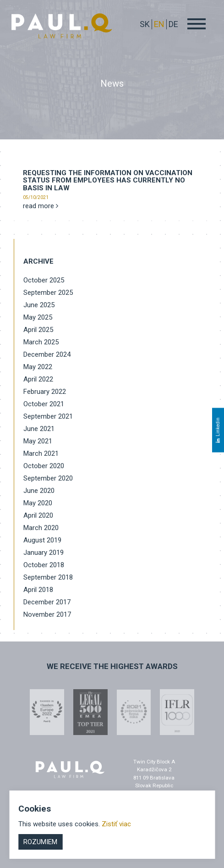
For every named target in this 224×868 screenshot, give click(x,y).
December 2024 (47, 354)
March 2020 (41, 528)
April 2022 (38, 379)
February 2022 (45, 392)
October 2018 (44, 565)
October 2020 (44, 466)
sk (145, 24)
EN (159, 24)
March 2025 (41, 342)
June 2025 (39, 305)
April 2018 (38, 590)
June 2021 (39, 429)
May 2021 (38, 441)
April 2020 (38, 515)
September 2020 (48, 478)
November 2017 (47, 614)
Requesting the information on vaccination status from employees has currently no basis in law (108, 180)
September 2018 (48, 577)
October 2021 (44, 404)
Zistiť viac (116, 824)
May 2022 (38, 367)
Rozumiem (40, 842)
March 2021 (41, 453)
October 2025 (44, 280)
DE (173, 24)
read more (41, 206)
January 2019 (44, 553)
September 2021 (48, 416)
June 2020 (39, 491)
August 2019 (42, 540)
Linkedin (218, 430)
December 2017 (47, 602)
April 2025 (38, 330)
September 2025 (48, 293)
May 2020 (38, 503)
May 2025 (38, 317)
